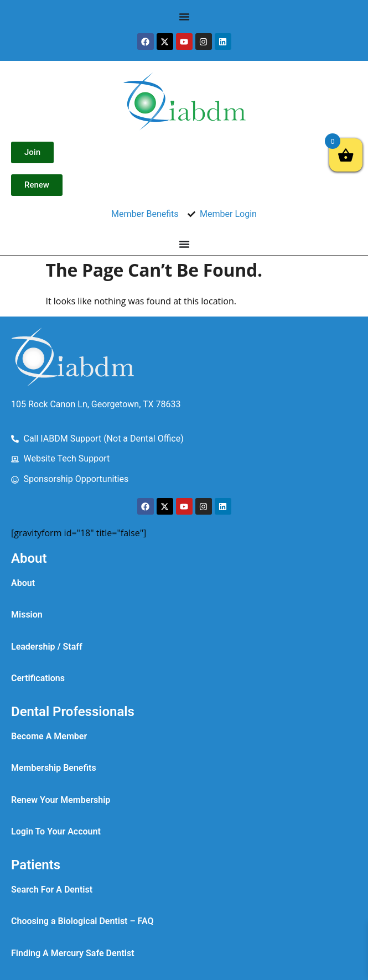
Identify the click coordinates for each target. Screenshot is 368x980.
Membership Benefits (54, 768)
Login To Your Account (56, 831)
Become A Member (49, 736)
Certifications (38, 678)
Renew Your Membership (61, 800)
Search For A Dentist (52, 890)
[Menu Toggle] (184, 17)
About (23, 583)
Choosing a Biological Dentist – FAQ (82, 921)
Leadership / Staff (47, 647)
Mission (27, 615)
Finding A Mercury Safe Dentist (73, 953)
